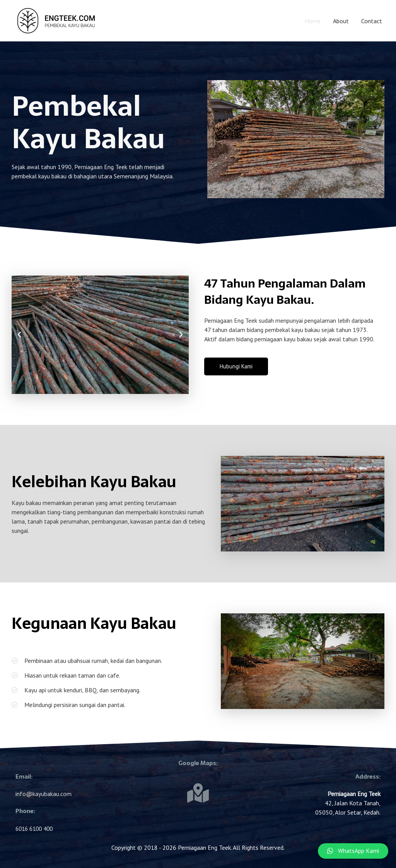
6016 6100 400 (36, 829)
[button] (19, 335)
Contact (372, 21)
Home (313, 21)
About (341, 21)
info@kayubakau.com (44, 794)
